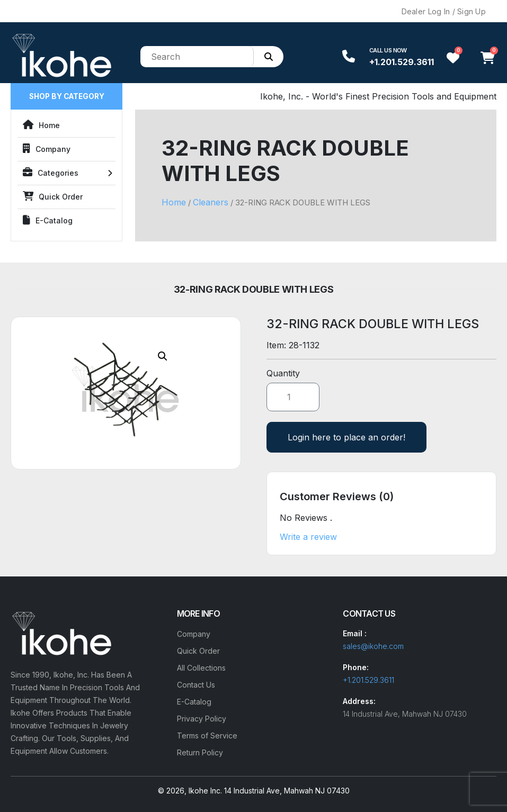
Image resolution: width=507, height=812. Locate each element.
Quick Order (53, 196)
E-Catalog (48, 220)
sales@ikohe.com (373, 646)
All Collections (201, 668)
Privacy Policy (202, 719)
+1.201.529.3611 (402, 62)
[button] (163, 356)
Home (41, 125)
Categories (51, 173)
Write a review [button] (308, 537)
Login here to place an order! (346, 437)
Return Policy (200, 752)
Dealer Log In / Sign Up (444, 11)
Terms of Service (207, 736)
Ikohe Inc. (205, 791)
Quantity (283, 373)
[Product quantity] (293, 397)
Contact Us (196, 685)
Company (47, 149)
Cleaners (211, 202)
